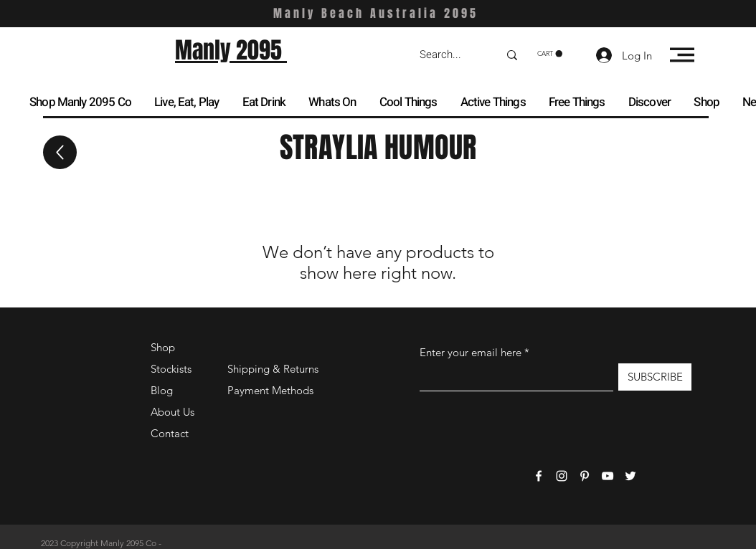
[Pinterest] (585, 476)
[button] (550, 54)
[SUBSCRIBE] (655, 377)
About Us (173, 412)
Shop (163, 347)
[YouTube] (608, 476)
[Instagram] (562, 476)
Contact (170, 433)
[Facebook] (539, 476)
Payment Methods (272, 390)
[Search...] (448, 55)
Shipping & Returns (273, 369)
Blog (162, 390)
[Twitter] (630, 476)
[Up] (60, 152)
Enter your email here (471, 352)
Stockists (171, 369)
